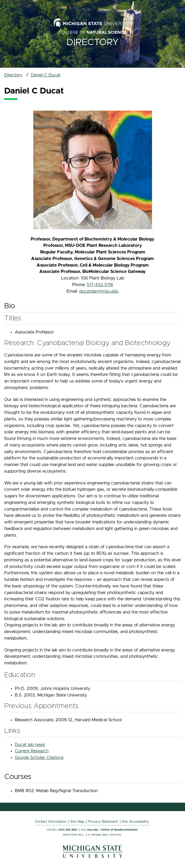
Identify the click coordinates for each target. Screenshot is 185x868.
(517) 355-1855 (68, 830)
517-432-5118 (100, 285)
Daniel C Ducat (46, 75)
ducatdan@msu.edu (99, 291)
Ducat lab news (30, 745)
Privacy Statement (103, 822)
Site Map (77, 822)
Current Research (32, 751)
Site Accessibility (135, 822)
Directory (93, 42)
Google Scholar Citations (39, 758)
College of (92, 32)
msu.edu (92, 830)
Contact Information (51, 822)
